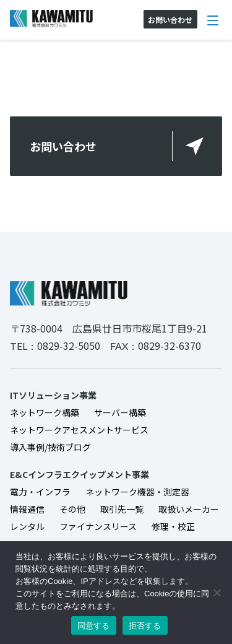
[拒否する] (217, 593)
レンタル (27, 526)
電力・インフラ (40, 492)
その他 (72, 509)
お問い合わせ (63, 146)
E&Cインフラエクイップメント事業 (79, 474)
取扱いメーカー (189, 509)
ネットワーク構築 (45, 412)
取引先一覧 (122, 509)
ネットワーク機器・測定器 (137, 492)
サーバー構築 (120, 412)
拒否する (145, 626)
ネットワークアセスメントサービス (79, 430)
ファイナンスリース (98, 526)
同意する (94, 626)
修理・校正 (173, 526)
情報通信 (27, 509)
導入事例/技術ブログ (50, 447)
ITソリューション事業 (53, 395)
